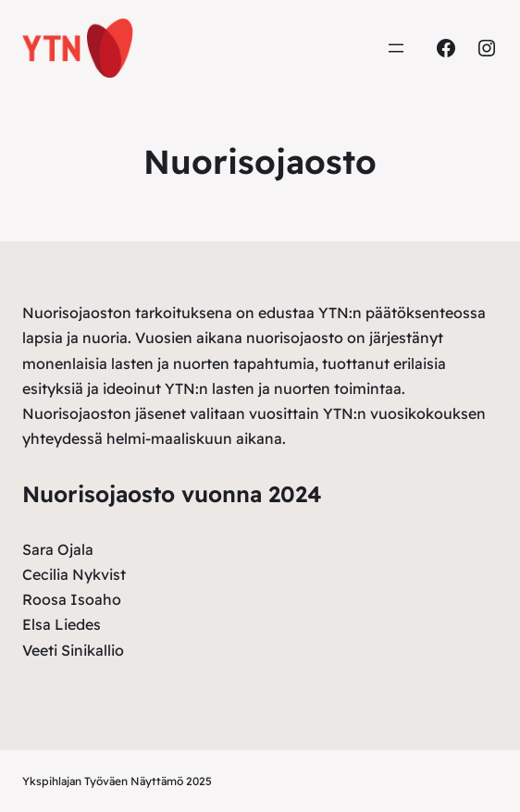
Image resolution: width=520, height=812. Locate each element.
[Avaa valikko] (396, 48)
